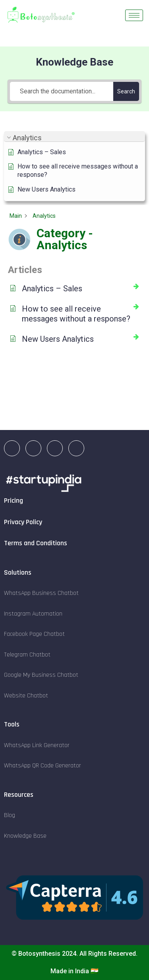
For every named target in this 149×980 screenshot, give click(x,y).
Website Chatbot (26, 696)
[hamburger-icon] (134, 15)
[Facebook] (55, 448)
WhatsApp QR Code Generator (43, 766)
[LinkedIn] (12, 448)
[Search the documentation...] (62, 91)
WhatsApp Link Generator (37, 745)
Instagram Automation (33, 614)
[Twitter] (76, 448)
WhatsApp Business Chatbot (41, 593)
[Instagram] (33, 448)
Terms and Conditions (36, 543)
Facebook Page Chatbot (34, 634)
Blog (10, 815)
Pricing (14, 501)
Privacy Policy (23, 522)
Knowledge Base (25, 836)
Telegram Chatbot (27, 655)
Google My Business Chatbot (41, 675)
